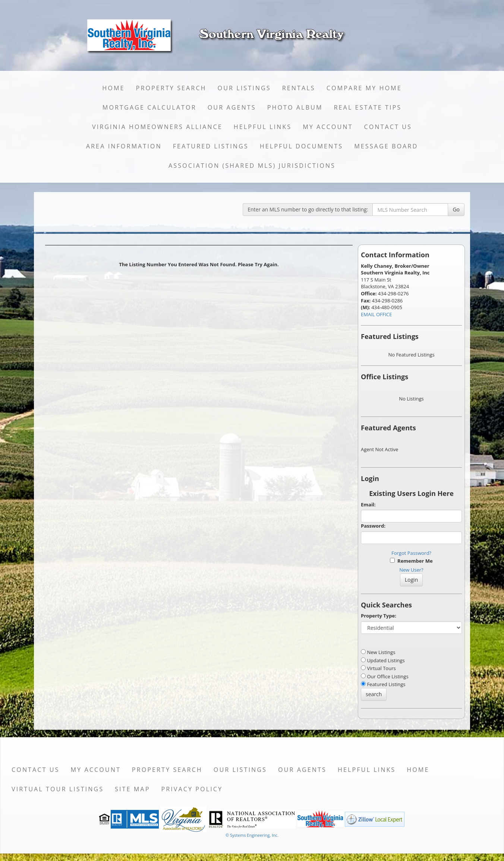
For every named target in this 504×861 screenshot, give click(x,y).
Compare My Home (364, 88)
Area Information (124, 146)
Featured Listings (211, 146)
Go (456, 209)
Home (113, 88)
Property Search (171, 88)
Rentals (299, 88)
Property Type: (379, 616)
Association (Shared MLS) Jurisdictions (252, 166)
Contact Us (388, 127)
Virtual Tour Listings (58, 789)
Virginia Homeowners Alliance (157, 127)
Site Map (132, 789)
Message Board (386, 146)
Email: (368, 505)
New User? (411, 570)
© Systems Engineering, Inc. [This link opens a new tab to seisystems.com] (252, 835)
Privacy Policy (192, 789)
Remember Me (411, 561)
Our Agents (232, 107)
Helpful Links (263, 127)
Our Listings (244, 88)
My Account (328, 127)
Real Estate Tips (368, 107)
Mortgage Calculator (149, 107)
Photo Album (295, 107)
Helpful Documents (301, 146)
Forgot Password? (411, 553)
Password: (373, 526)
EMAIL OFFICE (377, 314)
